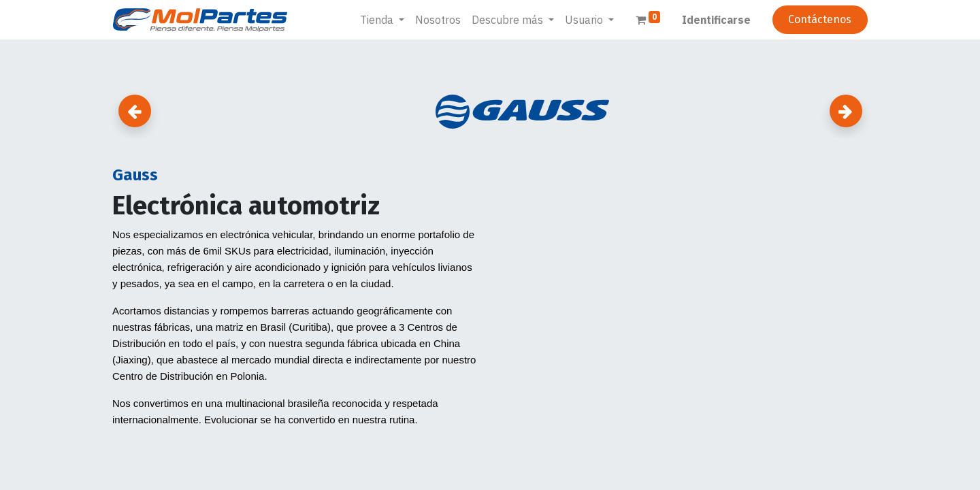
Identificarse (716, 20)
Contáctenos (820, 19)
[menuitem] (438, 20)
